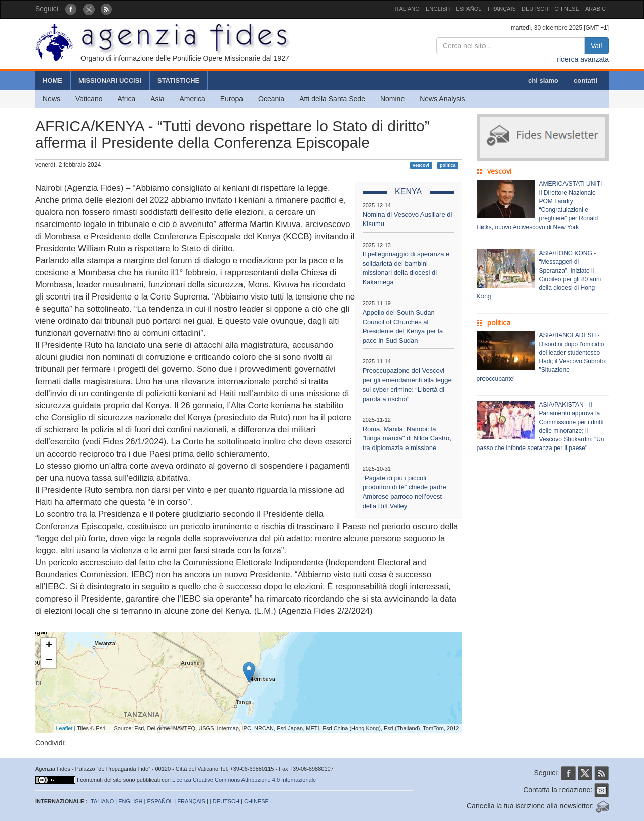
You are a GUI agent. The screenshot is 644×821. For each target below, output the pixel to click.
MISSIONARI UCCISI (110, 80)
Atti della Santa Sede (332, 99)
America (192, 99)
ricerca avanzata (583, 59)
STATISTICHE (178, 80)
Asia (157, 99)
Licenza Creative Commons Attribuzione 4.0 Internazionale (244, 780)
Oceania (271, 99)
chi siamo (543, 80)
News (52, 99)
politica (448, 165)
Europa (232, 99)
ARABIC (595, 9)
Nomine (392, 99)
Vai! (596, 46)
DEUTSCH (535, 9)
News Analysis (442, 99)
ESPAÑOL (469, 9)
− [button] (49, 661)
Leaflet (65, 728)
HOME (53, 80)
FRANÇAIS (502, 9)
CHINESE (567, 9)
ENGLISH (438, 9)
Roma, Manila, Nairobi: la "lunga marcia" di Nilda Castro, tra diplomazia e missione (407, 438)
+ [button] (49, 646)
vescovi (421, 165)
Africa (126, 99)
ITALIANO (407, 9)
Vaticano (89, 99)
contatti (585, 80)
